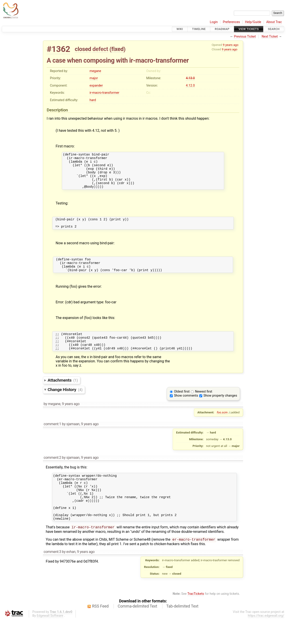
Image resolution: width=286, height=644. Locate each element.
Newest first (204, 406)
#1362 (58, 49)
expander (96, 86)
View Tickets (249, 29)
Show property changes (220, 410)
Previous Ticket (245, 37)
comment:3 (52, 576)
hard (93, 100)
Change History (65, 404)
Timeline (199, 29)
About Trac (274, 22)
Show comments (186, 410)
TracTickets (196, 618)
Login (214, 22)
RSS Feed (100, 631)
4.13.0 (190, 78)
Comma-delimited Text (138, 631)
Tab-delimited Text (182, 631)
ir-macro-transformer (104, 93)
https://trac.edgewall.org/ (266, 640)
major (94, 78)
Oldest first (182, 406)
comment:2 (52, 472)
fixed (117, 49)
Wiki (180, 29)
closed (83, 49)
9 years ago (231, 45)
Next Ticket (270, 37)
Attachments (63, 395)
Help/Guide (253, 22)
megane (95, 71)
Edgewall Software (50, 640)
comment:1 (52, 439)
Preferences (231, 22)
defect (100, 49)
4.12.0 (190, 86)
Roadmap (222, 29)
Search (274, 29)
